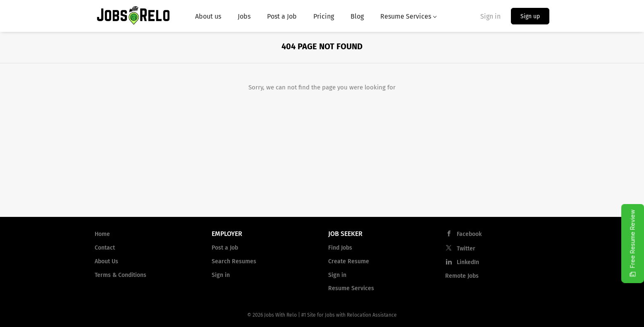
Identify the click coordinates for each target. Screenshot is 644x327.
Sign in (490, 16)
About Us (106, 261)
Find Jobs (340, 248)
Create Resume (349, 261)
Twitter (466, 249)
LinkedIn (468, 262)
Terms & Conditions (120, 275)
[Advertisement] (322, 155)
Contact (105, 248)
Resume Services (351, 288)
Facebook (469, 234)
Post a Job (225, 248)
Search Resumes (234, 261)
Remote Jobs (462, 276)
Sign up (530, 16)
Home (102, 234)
